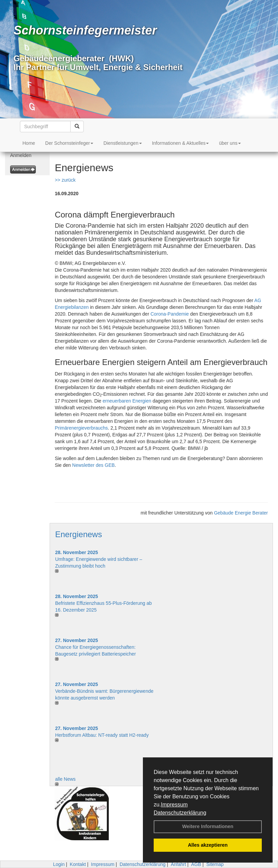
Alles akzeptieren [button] (208, 845)
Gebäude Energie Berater (241, 513)
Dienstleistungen (123, 143)
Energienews (79, 534)
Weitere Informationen (208, 826)
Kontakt (78, 864)
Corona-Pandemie (170, 314)
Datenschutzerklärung (180, 813)
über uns (230, 143)
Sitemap (215, 864)
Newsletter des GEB (94, 465)
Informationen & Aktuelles (181, 143)
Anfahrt (178, 864)
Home (29, 143)
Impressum (174, 805)
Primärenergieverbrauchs (81, 428)
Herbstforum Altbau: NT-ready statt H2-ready (102, 735)
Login (59, 864)
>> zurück (65, 180)
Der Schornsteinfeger (69, 143)
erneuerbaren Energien (127, 401)
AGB (196, 864)
